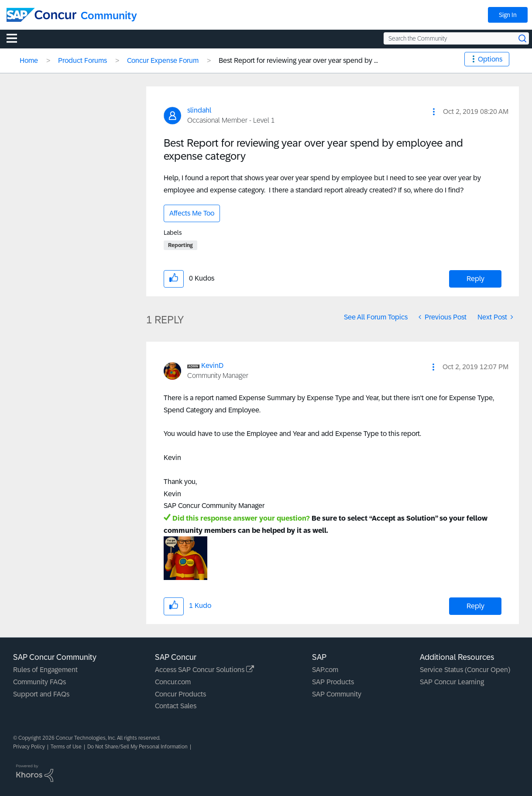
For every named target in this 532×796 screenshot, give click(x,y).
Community (109, 15)
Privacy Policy (29, 747)
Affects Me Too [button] (192, 213)
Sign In (508, 15)
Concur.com (173, 682)
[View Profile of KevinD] (212, 365)
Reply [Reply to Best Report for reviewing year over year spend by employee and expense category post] (475, 279)
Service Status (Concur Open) (465, 670)
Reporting (180, 245)
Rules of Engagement (45, 670)
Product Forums (82, 60)
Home (29, 60)
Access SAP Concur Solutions (204, 670)
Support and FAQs (41, 694)
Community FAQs (39, 682)
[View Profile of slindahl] (199, 110)
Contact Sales (176, 706)
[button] (434, 112)
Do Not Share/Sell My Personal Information (137, 747)
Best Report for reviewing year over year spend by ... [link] (298, 60)
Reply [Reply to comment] (475, 606)
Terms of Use (66, 747)
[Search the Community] (456, 38)
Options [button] (490, 59)
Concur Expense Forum (163, 60)
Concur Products (180, 694)
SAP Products (333, 682)
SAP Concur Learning (452, 682)
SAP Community (337, 694)
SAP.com (325, 670)
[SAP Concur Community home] (41, 15)
